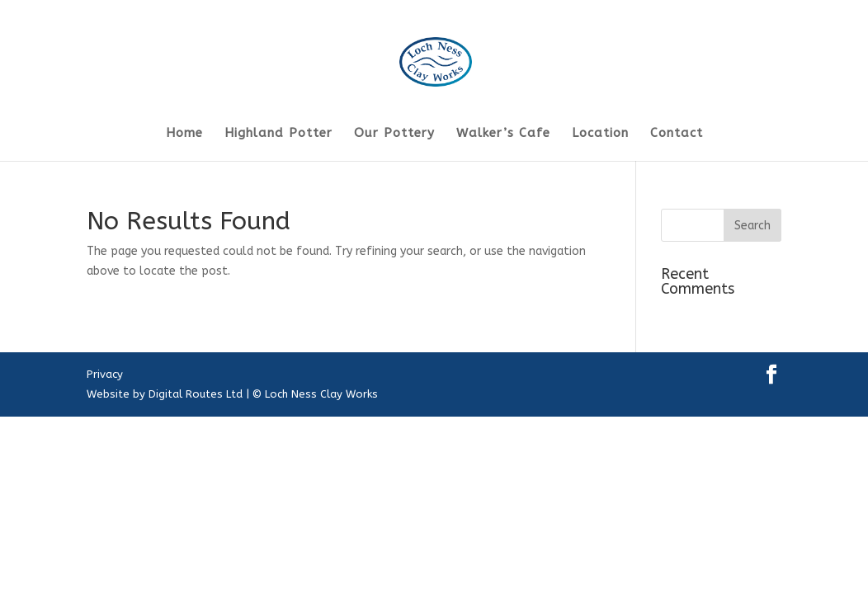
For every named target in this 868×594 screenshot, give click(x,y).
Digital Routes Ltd (196, 394)
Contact (677, 134)
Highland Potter (278, 134)
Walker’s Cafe (503, 134)
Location (600, 134)
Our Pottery (394, 134)
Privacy (105, 374)
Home (184, 134)
